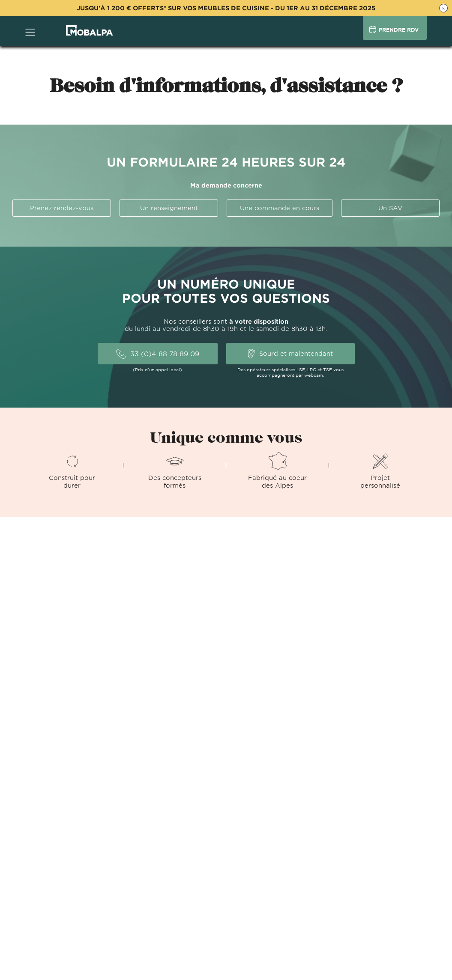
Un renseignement (169, 208)
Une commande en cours (280, 208)
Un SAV (390, 208)
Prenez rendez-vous (62, 208)
